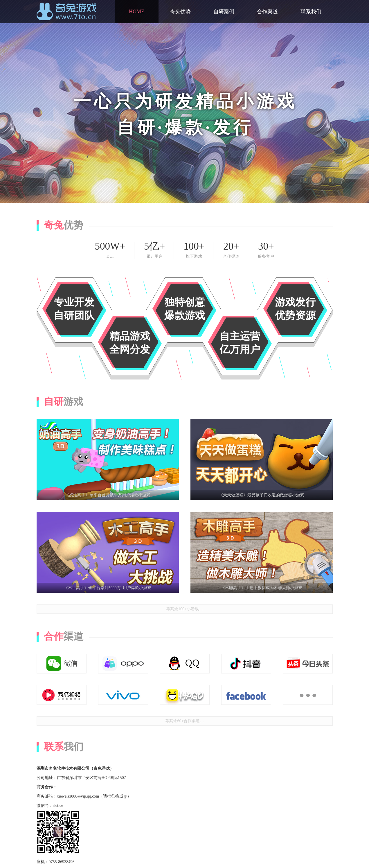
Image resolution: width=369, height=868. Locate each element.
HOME (137, 12)
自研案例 (224, 12)
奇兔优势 (180, 12)
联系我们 (311, 12)
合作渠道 (267, 12)
